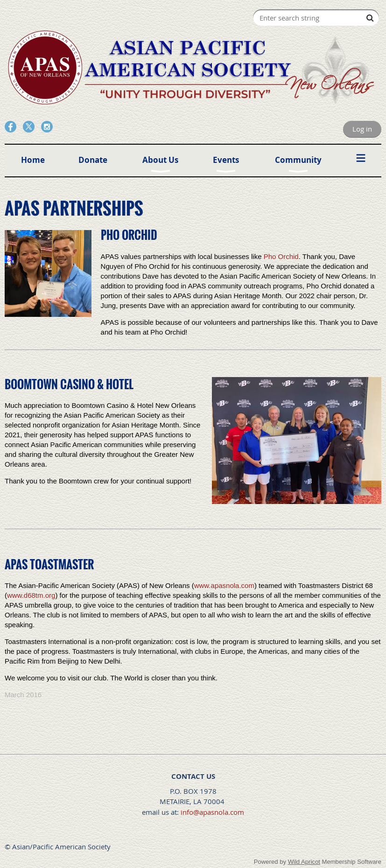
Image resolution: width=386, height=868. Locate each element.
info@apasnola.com (212, 812)
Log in (362, 129)
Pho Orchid (281, 256)
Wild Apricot (304, 862)
